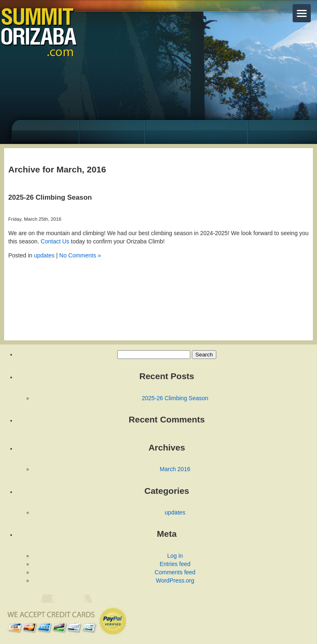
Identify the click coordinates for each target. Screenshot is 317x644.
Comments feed (175, 572)
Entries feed (175, 564)
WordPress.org (175, 580)
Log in (175, 556)
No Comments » (80, 255)
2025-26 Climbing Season (50, 197)
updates (44, 255)
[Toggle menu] (302, 13)
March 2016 (175, 469)
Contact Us (55, 241)
